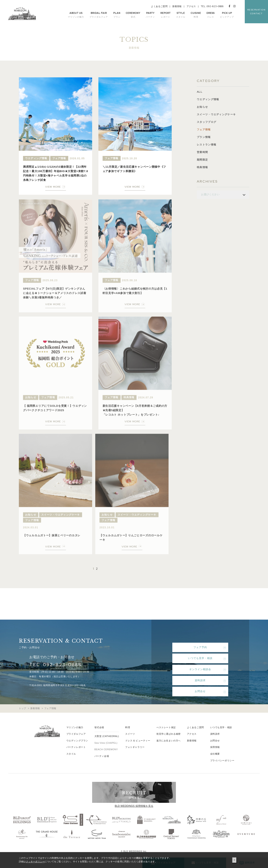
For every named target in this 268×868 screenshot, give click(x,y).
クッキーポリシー (35, 862)
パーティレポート (76, 747)
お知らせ (203, 107)
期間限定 (203, 160)
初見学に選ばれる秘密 (169, 734)
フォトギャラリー (135, 747)
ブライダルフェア (76, 734)
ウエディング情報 (209, 99)
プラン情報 (204, 137)
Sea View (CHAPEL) (106, 743)
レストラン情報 (207, 145)
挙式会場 (99, 727)
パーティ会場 (102, 756)
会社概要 (215, 754)
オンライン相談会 (197, 669)
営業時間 (203, 152)
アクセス (191, 6)
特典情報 (203, 167)
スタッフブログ (207, 122)
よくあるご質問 (159, 6)
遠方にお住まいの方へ (169, 741)
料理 (128, 727)
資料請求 (197, 680)
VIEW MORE (53, 187)
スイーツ (130, 734)
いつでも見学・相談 (197, 658)
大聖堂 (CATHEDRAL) (107, 736)
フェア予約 (197, 647)
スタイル (71, 754)
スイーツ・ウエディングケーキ (218, 115)
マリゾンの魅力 (75, 727)
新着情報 (177, 6)
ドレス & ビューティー (138, 741)
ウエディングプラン (77, 741)
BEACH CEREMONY (106, 749)
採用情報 (215, 747)
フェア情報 (204, 130)
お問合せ (197, 691)
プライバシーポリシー (222, 760)
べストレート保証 (166, 727)
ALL (200, 92)
